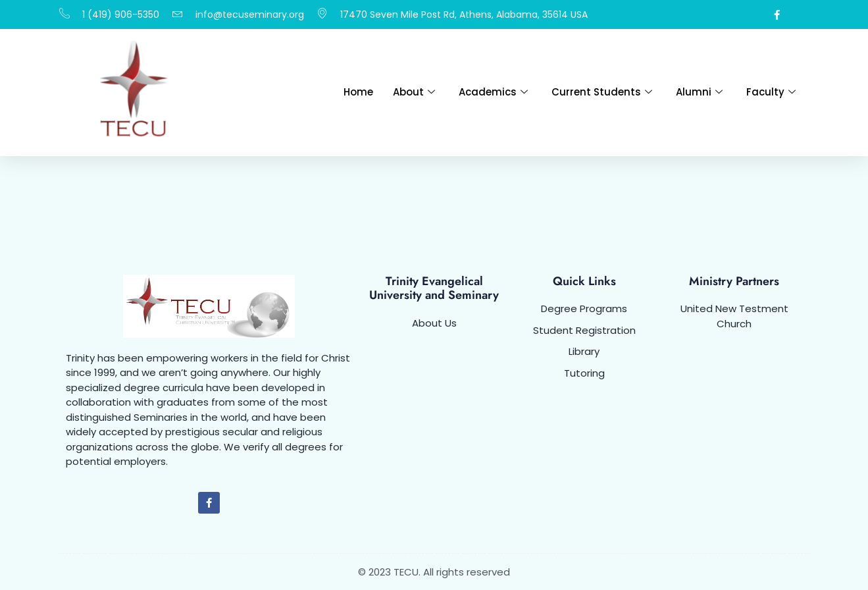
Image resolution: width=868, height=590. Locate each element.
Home (358, 92)
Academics (493, 92)
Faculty (771, 92)
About (414, 92)
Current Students (602, 92)
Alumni (699, 92)
